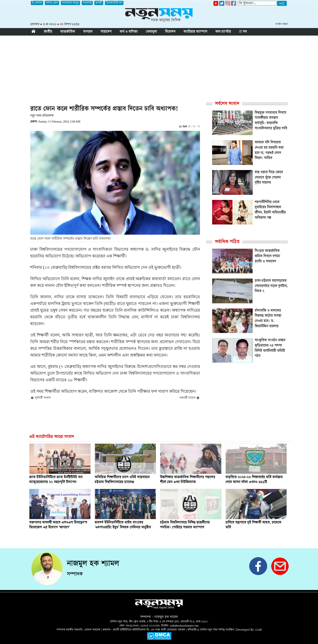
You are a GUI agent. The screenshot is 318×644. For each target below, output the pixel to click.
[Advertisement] (159, 66)
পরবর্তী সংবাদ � (190, 398)
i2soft (258, 630)
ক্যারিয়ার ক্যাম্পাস (195, 32)
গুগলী (99, 3)
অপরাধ (88, 32)
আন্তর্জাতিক (68, 32)
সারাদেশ (106, 32)
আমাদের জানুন (70, 3)
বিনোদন (170, 32)
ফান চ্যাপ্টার (223, 32)
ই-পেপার (37, 3)
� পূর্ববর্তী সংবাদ (41, 398)
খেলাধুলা (151, 32)
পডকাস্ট (87, 3)
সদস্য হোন (52, 3)
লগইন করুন (282, 24)
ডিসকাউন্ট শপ (114, 3)
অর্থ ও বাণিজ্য (129, 32)
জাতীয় (48, 32)
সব (243, 32)
